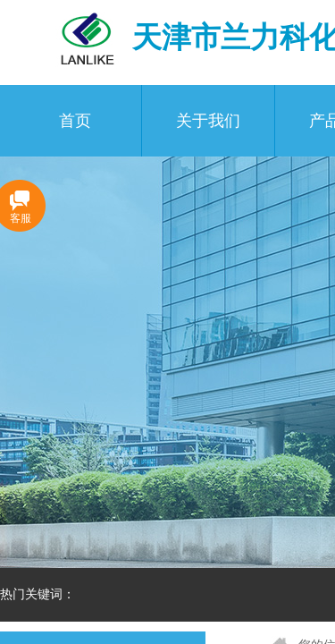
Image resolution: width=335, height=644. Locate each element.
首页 (75, 121)
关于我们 (208, 121)
